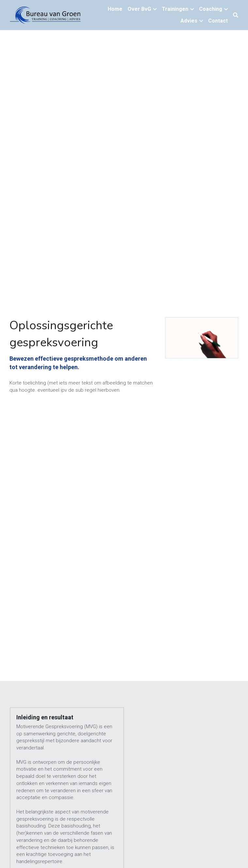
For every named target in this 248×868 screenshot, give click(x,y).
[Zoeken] (236, 15)
